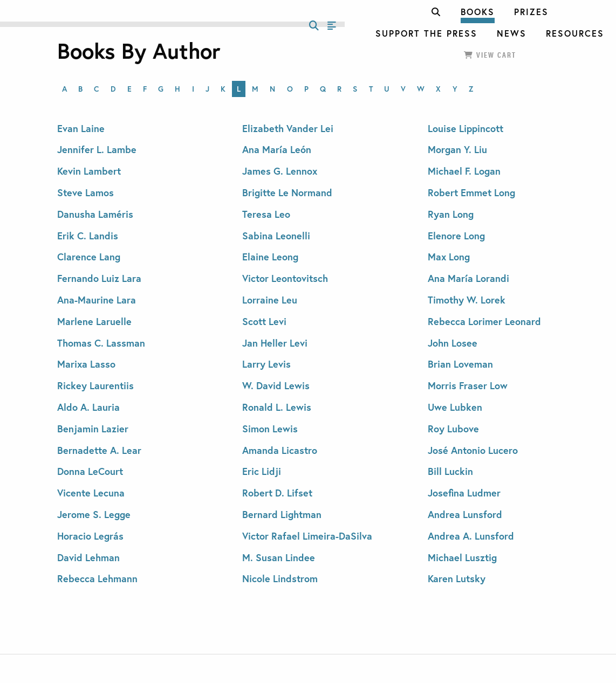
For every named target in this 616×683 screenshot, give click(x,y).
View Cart (490, 54)
